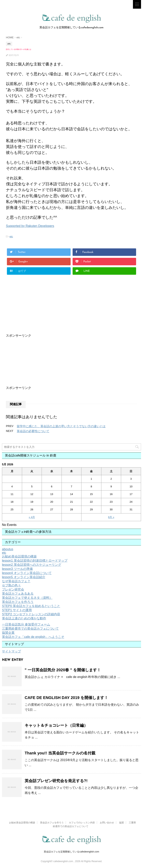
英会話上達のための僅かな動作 (24, 618)
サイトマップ (11, 651)
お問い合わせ (107, 823)
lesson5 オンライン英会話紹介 (24, 577)
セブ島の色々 (11, 585)
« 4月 (32, 517)
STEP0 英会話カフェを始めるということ (31, 606)
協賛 (122, 823)
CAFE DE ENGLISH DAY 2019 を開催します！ (66, 698)
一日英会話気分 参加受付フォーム (26, 624)
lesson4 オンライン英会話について (27, 573)
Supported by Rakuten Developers (30, 226)
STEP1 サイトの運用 (17, 610)
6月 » (111, 517)
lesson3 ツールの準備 (17, 569)
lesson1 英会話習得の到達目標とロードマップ (35, 561)
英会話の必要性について (33, 431)
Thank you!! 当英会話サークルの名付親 (60, 753)
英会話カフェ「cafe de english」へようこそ (33, 637)
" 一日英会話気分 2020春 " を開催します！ (63, 670)
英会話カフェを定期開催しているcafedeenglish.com (71, 852)
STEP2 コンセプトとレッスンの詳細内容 (31, 614)
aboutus (8, 549)
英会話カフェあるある (18, 594)
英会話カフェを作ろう (18, 602)
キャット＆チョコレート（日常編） (56, 725)
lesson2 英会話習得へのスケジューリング (32, 565)
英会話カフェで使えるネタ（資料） (27, 598)
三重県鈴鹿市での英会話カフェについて (30, 629)
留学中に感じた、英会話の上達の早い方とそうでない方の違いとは (61, 426)
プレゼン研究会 (13, 589)
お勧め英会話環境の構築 (19, 556)
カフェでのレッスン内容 (82, 823)
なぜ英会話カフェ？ (16, 581)
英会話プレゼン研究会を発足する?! (56, 781)
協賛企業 (8, 633)
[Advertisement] (62, 312)
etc (11, 237)
